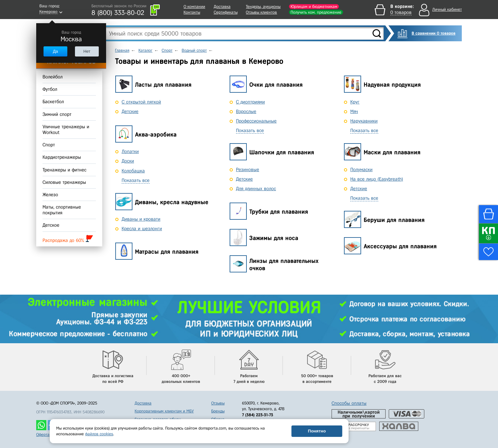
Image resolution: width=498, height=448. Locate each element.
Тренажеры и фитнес (64, 170)
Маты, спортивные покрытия (62, 210)
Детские (130, 111)
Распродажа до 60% (68, 239)
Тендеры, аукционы (263, 7)
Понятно (317, 431)
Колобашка (133, 171)
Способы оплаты (349, 403)
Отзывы (218, 403)
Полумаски (361, 170)
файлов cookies (99, 434)
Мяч (354, 111)
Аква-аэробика (156, 134)
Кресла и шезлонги (142, 229)
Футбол (50, 89)
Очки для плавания (276, 85)
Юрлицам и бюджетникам (314, 7)
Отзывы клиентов (261, 12)
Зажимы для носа (274, 238)
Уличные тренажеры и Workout (66, 130)
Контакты (192, 12)
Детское (51, 225)
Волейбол (53, 77)
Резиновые (248, 170)
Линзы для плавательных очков (284, 264)
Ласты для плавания (163, 85)
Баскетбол (53, 102)
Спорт (49, 145)
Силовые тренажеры (64, 182)
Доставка (222, 7)
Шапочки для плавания (282, 152)
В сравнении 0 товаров (434, 33)
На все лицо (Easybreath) (377, 179)
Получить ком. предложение (316, 12)
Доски (128, 161)
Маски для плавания (392, 152)
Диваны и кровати (141, 219)
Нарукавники (364, 121)
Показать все (136, 180)
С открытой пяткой (141, 102)
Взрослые (246, 111)
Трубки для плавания (279, 212)
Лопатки (130, 151)
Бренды (218, 411)
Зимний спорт (57, 114)
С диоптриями (250, 102)
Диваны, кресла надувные (172, 202)
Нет (87, 51)
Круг (355, 102)
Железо (50, 195)
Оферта (43, 435)
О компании (194, 7)
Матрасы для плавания (167, 252)
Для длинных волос (256, 189)
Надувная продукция (392, 85)
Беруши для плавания (394, 220)
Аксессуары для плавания (400, 246)
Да (55, 51)
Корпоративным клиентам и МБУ (164, 411)
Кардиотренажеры (62, 157)
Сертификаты (226, 12)
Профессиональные (256, 121)
